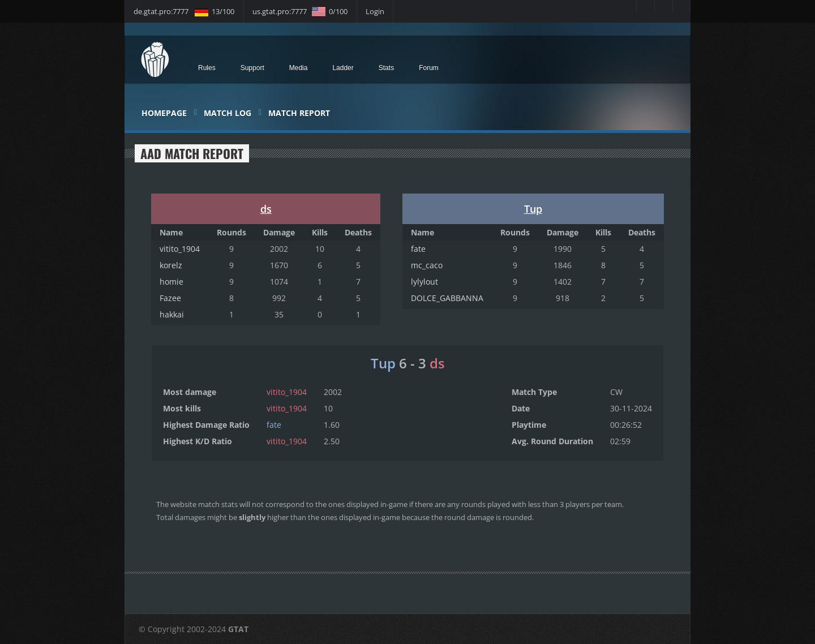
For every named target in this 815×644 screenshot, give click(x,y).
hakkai (172, 314)
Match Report (299, 113)
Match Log (228, 113)
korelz (171, 265)
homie (171, 282)
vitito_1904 (180, 249)
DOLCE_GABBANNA (447, 298)
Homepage (164, 113)
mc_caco (427, 265)
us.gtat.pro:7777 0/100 (300, 11)
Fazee (170, 298)
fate (418, 249)
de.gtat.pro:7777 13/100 (184, 11)
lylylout (424, 282)
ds (266, 209)
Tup (533, 209)
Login (375, 11)
